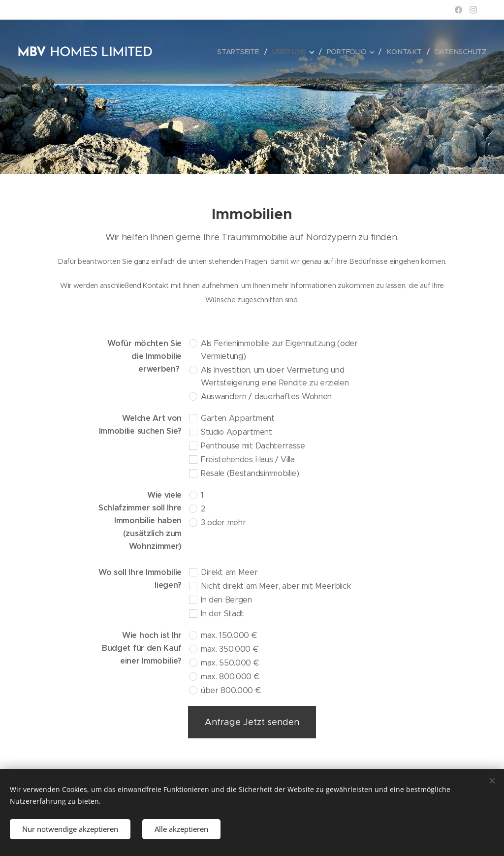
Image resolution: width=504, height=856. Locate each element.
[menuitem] (241, 52)
